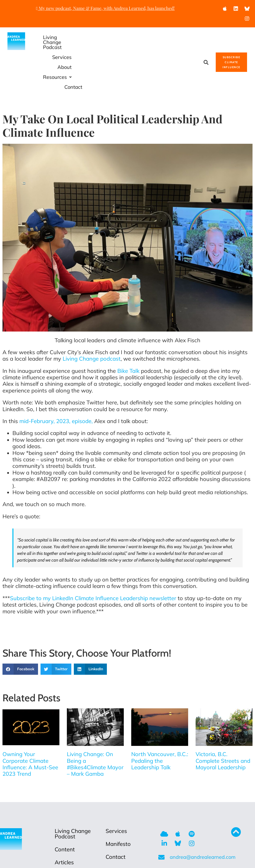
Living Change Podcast (98, 37)
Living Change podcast (92, 319)
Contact (186, 47)
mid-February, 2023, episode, (56, 381)
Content (65, 810)
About (177, 37)
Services (147, 37)
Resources (149, 47)
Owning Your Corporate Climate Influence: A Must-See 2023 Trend (30, 724)
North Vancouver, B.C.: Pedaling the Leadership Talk (160, 721)
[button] (149, 47)
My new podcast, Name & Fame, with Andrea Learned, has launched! (105, 8)
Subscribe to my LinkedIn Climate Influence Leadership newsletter (93, 558)
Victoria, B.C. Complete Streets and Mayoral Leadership (223, 721)
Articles (64, 822)
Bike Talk (128, 331)
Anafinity (189, 860)
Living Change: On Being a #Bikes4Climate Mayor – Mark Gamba (95, 724)
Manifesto (118, 804)
